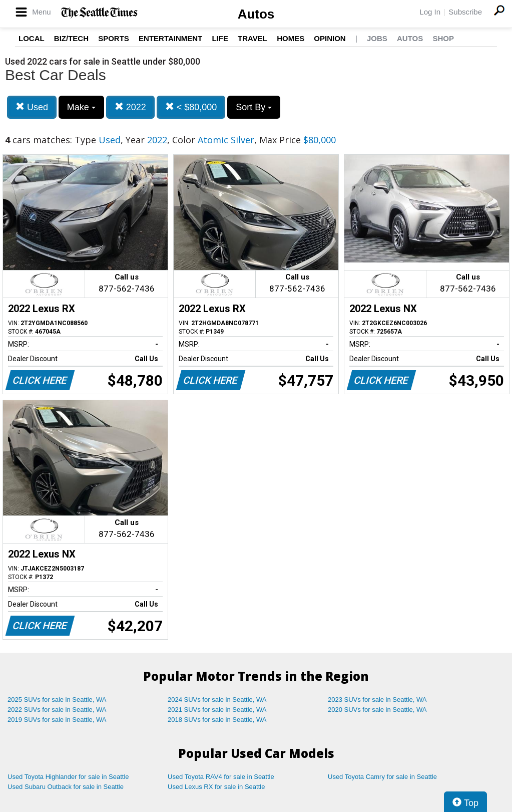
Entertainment (170, 38)
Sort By (254, 107)
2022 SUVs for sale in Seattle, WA (57, 710)
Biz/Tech (71, 38)
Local (32, 38)
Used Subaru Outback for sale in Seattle (66, 787)
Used (32, 107)
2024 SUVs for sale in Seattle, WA (217, 700)
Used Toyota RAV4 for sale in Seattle (221, 777)
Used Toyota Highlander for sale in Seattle (68, 777)
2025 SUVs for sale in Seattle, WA (57, 700)
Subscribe (465, 12)
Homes (291, 38)
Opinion (330, 38)
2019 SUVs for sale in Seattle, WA (57, 720)
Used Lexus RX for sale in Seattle (216, 787)
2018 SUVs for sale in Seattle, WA (217, 720)
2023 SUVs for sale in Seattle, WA (377, 700)
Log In (430, 12)
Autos (256, 14)
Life (220, 38)
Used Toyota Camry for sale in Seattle (382, 777)
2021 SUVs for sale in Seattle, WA (217, 710)
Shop (443, 38)
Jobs (377, 38)
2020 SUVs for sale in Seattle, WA (377, 710)
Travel (252, 38)
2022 (130, 107)
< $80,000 (191, 107)
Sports (114, 38)
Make (81, 107)
